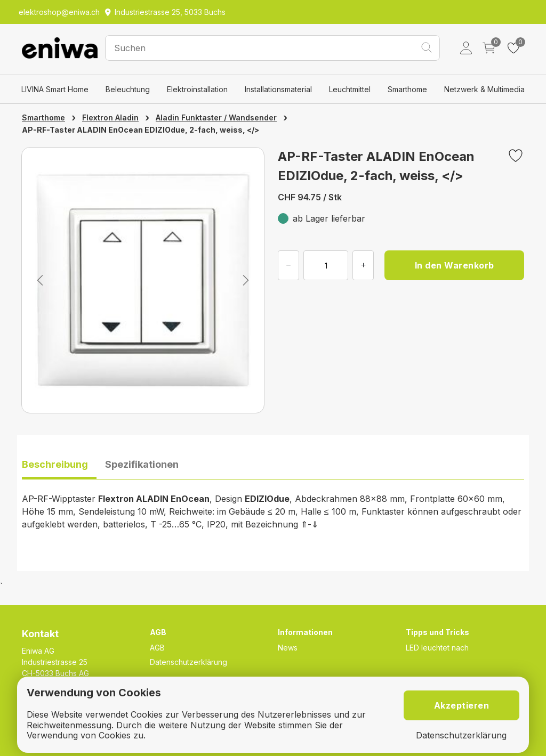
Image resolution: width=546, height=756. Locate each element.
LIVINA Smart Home (55, 89)
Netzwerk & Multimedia (484, 89)
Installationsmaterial (278, 89)
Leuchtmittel (350, 89)
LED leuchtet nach (437, 648)
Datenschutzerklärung (188, 662)
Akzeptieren (462, 705)
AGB (157, 648)
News (288, 648)
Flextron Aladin (110, 117)
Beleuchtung (128, 89)
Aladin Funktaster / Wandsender (216, 117)
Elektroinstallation (197, 89)
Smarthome (407, 89)
